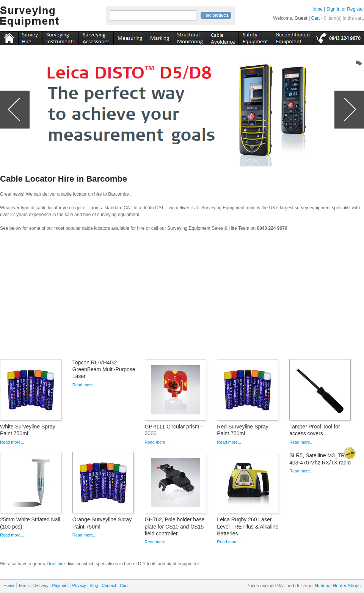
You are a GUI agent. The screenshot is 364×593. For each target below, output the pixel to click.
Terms (24, 585)
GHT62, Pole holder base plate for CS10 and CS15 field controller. (175, 526)
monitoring (190, 37)
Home (317, 9)
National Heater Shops (338, 586)
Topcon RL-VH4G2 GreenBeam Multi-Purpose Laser (104, 369)
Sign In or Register (345, 9)
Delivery (41, 585)
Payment (60, 585)
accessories (96, 37)
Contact (109, 585)
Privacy (79, 585)
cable (223, 37)
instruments (30, 37)
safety (255, 37)
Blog (94, 585)
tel (339, 37)
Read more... (12, 442)
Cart (316, 18)
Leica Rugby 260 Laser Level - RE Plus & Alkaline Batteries (248, 526)
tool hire (57, 564)
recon (293, 37)
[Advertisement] (182, 298)
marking (159, 37)
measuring (130, 37)
